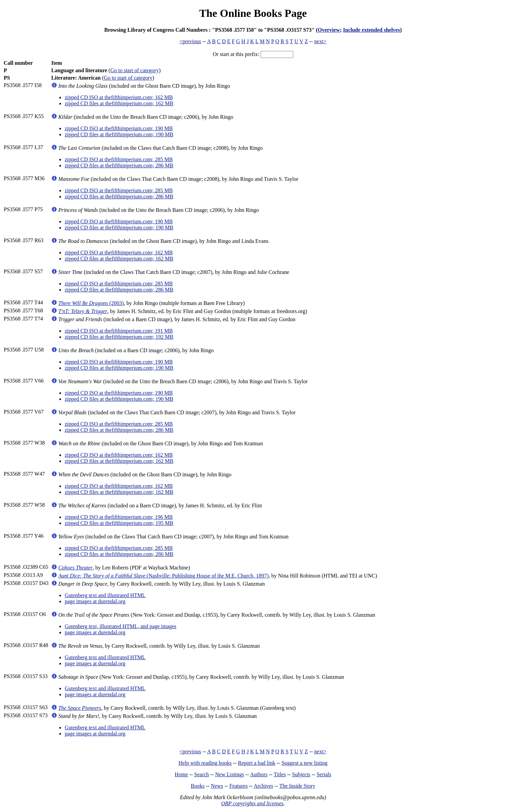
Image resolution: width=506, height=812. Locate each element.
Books (198, 786)
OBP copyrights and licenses (252, 803)
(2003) (91, 303)
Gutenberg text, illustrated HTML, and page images (121, 626)
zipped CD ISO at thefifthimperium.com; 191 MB (119, 331)
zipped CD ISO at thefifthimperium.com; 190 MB (119, 128)
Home (181, 774)
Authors (259, 774)
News (217, 786)
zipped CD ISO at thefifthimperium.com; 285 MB (119, 159)
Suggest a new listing (304, 763)
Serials (324, 774)
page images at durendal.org (95, 601)
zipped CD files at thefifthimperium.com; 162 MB (119, 103)
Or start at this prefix (235, 54)
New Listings (230, 774)
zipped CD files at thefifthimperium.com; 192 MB (119, 337)
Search (202, 774)
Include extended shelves (372, 30)
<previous (190, 41)
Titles (280, 774)
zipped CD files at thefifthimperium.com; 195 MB (119, 523)
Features (238, 786)
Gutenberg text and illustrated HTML (105, 595)
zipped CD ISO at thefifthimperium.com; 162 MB (119, 97)
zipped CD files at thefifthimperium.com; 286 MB (119, 165)
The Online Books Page (253, 13)
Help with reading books (205, 763)
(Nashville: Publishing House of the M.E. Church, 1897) (163, 576)
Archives (263, 786)
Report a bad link (257, 763)
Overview (329, 30)
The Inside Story (297, 786)
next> (320, 41)
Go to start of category (135, 70)
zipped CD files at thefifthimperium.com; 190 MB (119, 134)
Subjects (301, 774)
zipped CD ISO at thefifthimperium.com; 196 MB (119, 517)
